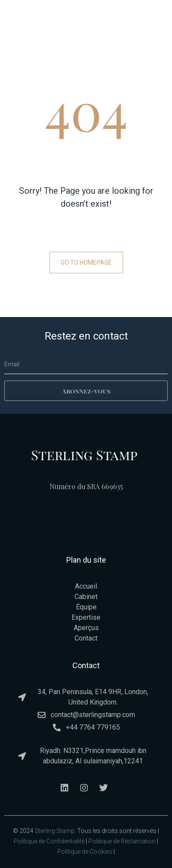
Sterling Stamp (55, 831)
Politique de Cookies (85, 852)
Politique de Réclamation (122, 841)
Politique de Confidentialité (49, 841)
